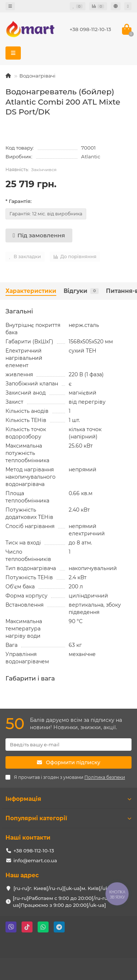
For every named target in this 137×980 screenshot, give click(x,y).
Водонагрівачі (37, 76)
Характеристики (31, 291)
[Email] (68, 745)
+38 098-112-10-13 (90, 29)
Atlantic (91, 157)
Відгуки (81, 291)
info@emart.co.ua (35, 860)
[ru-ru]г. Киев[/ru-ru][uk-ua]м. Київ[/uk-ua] (66, 888)
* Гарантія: (18, 201)
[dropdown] (10, 6)
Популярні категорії (68, 818)
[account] (128, 6)
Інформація (68, 799)
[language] (116, 6)
